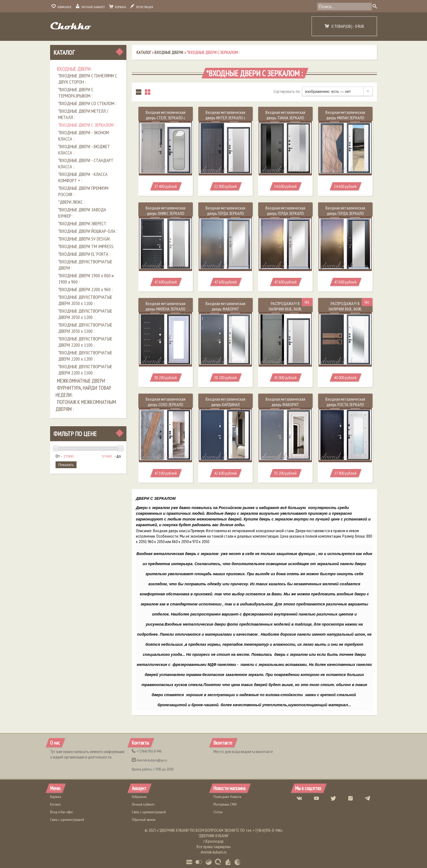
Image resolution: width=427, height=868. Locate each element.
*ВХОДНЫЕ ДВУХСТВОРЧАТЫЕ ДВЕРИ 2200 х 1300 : (85, 370)
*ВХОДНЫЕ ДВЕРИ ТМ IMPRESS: (86, 246)
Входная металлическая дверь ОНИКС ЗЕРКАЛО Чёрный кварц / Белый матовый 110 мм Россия (166, 216)
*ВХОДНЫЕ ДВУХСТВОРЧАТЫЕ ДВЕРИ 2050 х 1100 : (85, 300)
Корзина (118, 7)
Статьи (218, 812)
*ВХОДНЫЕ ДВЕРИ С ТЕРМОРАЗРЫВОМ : (76, 93)
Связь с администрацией (67, 820)
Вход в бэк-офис (62, 812)
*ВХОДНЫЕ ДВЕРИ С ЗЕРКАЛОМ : (87, 125)
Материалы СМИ (225, 804)
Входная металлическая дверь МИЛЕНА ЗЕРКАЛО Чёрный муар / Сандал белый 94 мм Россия (165, 312)
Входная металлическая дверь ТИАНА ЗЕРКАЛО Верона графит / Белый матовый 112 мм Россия (285, 120)
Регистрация (142, 7)
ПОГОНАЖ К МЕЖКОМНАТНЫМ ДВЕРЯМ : (86, 406)
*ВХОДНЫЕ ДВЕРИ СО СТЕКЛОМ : (87, 103)
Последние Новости (227, 797)
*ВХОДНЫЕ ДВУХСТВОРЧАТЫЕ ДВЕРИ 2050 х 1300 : (85, 328)
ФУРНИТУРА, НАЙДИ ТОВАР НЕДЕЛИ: (83, 391)
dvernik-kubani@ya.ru (150, 760)
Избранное (61, 7)
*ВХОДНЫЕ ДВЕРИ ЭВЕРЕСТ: (83, 223)
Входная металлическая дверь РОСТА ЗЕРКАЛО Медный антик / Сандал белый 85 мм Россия (345, 407)
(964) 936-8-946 (147, 751)
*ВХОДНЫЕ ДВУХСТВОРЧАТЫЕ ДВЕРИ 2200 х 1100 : (85, 342)
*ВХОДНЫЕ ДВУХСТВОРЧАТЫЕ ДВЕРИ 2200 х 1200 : (85, 356)
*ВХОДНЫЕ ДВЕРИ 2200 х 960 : (86, 289)
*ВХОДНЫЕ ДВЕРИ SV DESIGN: (84, 239)
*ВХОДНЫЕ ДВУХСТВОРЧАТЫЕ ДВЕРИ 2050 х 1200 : (85, 314)
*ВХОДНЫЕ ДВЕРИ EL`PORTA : (84, 254)
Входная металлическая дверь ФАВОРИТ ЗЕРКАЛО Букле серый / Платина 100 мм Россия (285, 407)
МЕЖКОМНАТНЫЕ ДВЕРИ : (82, 381)
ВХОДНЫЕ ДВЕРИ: (74, 69)
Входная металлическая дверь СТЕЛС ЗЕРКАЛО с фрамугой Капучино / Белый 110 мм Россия (166, 120)
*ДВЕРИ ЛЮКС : (72, 202)
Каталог (64, 52)
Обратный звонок (144, 820)
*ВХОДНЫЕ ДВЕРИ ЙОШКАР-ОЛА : (88, 231)
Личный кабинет (90, 7)
